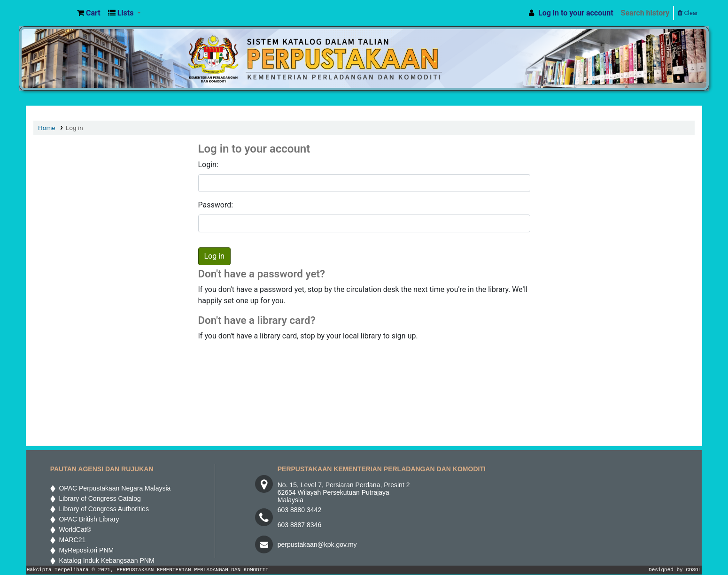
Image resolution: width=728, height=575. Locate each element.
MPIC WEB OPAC (50, 13)
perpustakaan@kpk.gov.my (317, 544)
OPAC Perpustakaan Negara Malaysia (113, 488)
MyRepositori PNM (85, 550)
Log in (74, 128)
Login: (208, 165)
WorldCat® (74, 529)
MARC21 (71, 540)
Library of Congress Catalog (98, 498)
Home (47, 128)
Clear (688, 13)
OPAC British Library (87, 519)
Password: (216, 205)
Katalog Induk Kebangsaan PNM (105, 560)
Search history (645, 13)
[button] (89, 13)
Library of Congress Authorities (103, 509)
